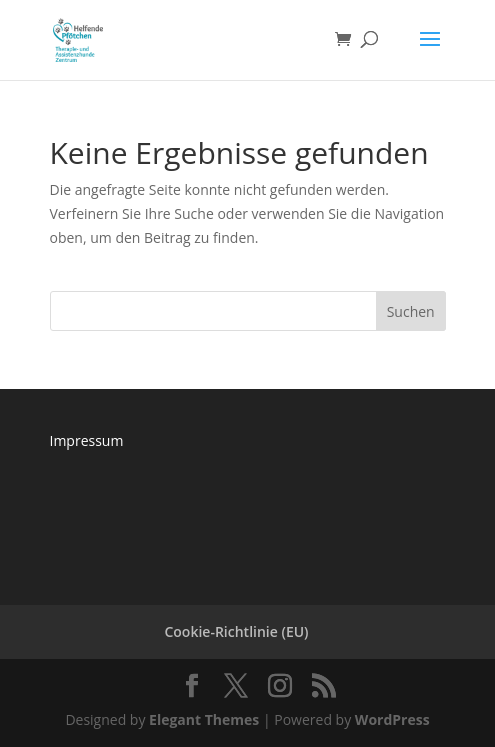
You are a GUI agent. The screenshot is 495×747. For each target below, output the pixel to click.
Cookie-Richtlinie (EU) (236, 631)
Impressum (87, 440)
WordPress (392, 719)
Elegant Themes (204, 719)
